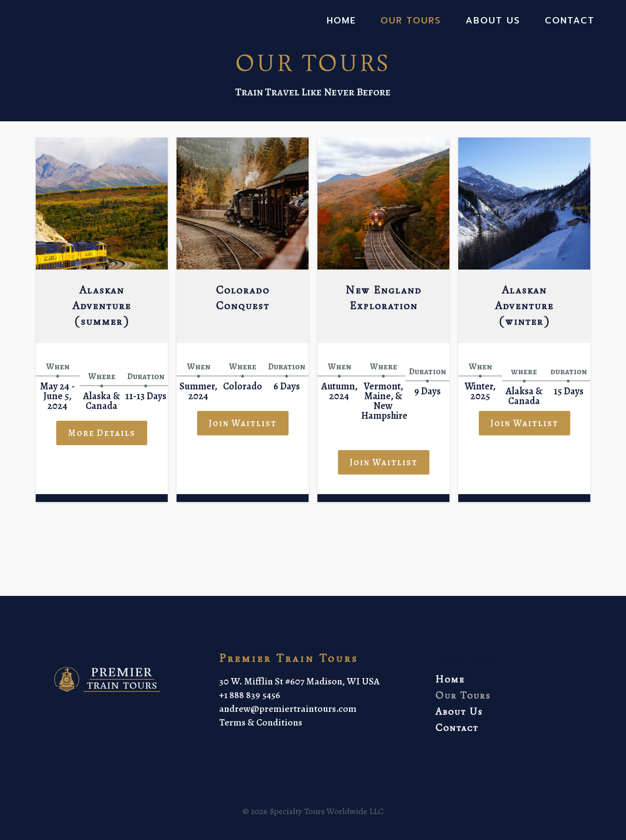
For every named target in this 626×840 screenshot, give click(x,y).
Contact (570, 21)
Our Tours (411, 21)
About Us (493, 21)
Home (341, 21)
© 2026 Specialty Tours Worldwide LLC (313, 820)
